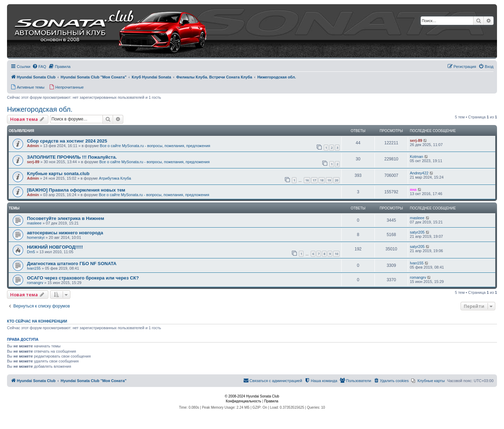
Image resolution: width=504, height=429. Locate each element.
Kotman (416, 157)
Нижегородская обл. (40, 109)
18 (322, 180)
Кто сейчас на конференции (37, 321)
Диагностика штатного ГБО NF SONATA (72, 264)
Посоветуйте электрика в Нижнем (65, 218)
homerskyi (36, 237)
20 (336, 180)
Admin (33, 146)
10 (336, 254)
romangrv (35, 283)
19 (329, 180)
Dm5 (31, 252)
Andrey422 (419, 173)
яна (413, 189)
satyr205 (417, 232)
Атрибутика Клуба (115, 178)
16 (307, 180)
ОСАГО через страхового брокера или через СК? (83, 278)
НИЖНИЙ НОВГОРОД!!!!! (55, 247)
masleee (34, 223)
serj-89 (416, 140)
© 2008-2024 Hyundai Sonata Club (252, 396)
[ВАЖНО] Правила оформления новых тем (76, 190)
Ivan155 (34, 268)
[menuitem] (39, 67)
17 (314, 180)
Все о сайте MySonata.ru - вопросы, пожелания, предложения (155, 146)
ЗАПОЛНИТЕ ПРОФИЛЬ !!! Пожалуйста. (72, 157)
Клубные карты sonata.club (58, 174)
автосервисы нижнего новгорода (65, 233)
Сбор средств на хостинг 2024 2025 (67, 141)
